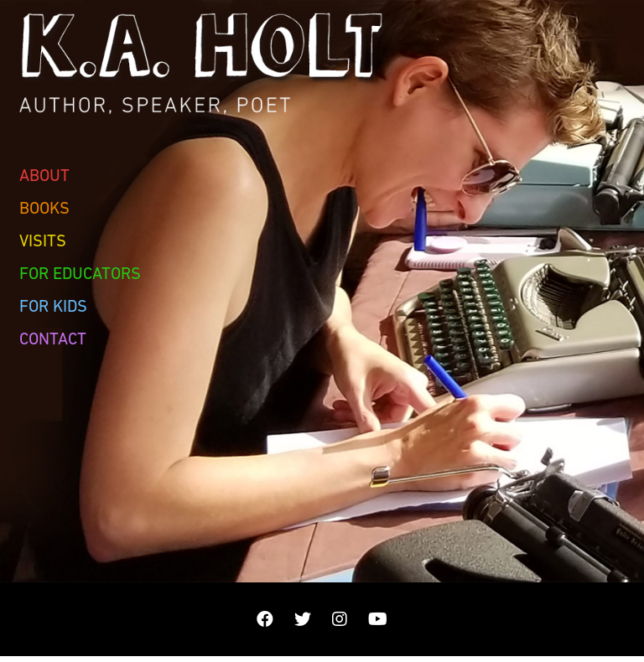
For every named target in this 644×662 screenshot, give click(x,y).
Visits (43, 240)
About (44, 175)
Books (44, 208)
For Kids (53, 306)
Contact (53, 339)
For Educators (80, 273)
